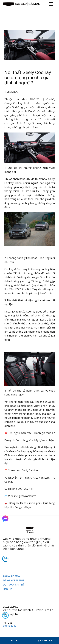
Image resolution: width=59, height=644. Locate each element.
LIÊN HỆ (7, 589)
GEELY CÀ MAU (12, 576)
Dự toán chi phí (44, 640)
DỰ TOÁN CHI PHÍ (13, 585)
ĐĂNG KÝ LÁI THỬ (13, 580)
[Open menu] (51, 4)
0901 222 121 (10, 626)
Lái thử (15, 640)
